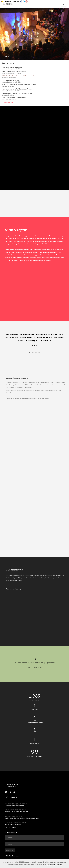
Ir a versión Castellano (10, 1)
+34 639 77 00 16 (10, 788)
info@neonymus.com (12, 785)
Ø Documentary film (17, 571)
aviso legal (51, 865)
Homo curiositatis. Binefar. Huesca (14, 71)
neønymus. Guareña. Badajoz (12, 67)
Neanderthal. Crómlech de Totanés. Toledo (17, 93)
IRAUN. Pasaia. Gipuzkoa (11, 80)
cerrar (59, 865)
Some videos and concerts (20, 379)
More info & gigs (8, 102)
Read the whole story (16, 590)
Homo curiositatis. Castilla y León (14, 98)
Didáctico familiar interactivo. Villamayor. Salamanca (21, 76)
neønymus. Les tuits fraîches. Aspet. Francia (17, 89)
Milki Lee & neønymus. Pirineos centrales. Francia (19, 85)
